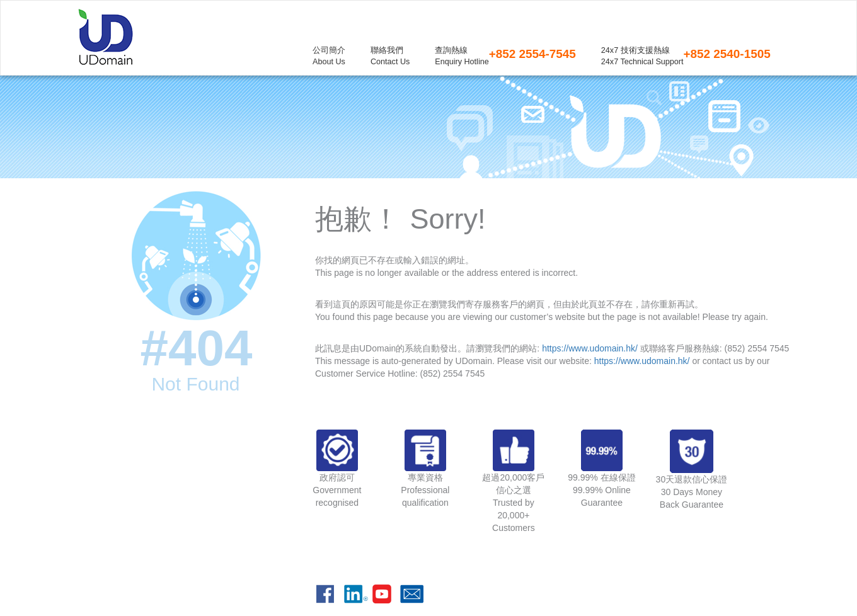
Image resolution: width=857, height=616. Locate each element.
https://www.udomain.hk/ (590, 348)
